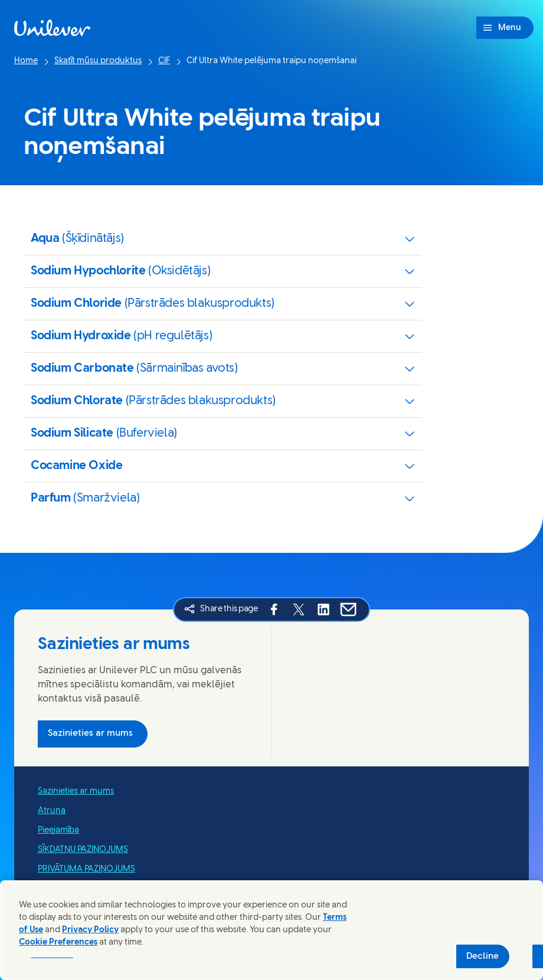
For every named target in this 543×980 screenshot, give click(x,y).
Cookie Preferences (58, 943)
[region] (271, 930)
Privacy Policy (90, 930)
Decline (483, 956)
